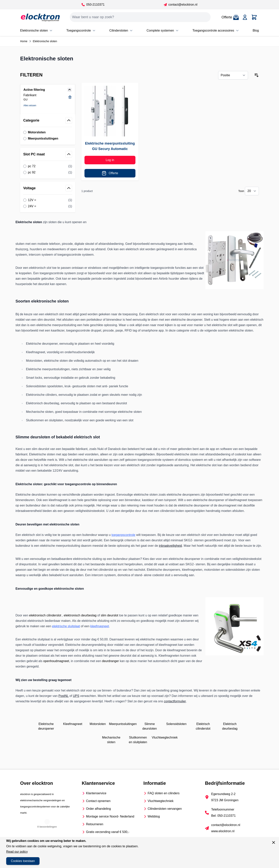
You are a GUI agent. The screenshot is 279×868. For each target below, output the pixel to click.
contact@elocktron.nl (181, 5)
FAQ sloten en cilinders (164, 793)
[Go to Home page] (40, 17)
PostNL (64, 696)
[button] (48, 75)
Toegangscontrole (81, 31)
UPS (76, 696)
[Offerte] (110, 173)
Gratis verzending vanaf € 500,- (108, 832)
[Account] (245, 17)
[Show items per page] (252, 191)
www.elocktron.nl (223, 831)
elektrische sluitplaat (66, 626)
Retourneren (95, 824)
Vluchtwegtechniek (161, 801)
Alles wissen (30, 105)
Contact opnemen (98, 801)
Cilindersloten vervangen (165, 809)
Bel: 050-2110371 (223, 816)
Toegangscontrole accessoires (216, 31)
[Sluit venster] (274, 842)
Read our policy (17, 852)
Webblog (154, 816)
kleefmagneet (100, 626)
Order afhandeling (98, 809)
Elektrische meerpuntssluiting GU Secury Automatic (110, 146)
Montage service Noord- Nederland (110, 816)
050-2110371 (93, 5)
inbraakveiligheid (170, 546)
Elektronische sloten (37, 31)
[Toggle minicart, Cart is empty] (254, 17)
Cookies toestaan (23, 861)
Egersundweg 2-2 (223, 794)
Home (24, 41)
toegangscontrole (123, 535)
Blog (256, 30)
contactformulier (175, 701)
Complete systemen (163, 31)
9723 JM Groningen (225, 800)
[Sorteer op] (233, 75)
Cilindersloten (121, 31)
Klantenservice (96, 793)
